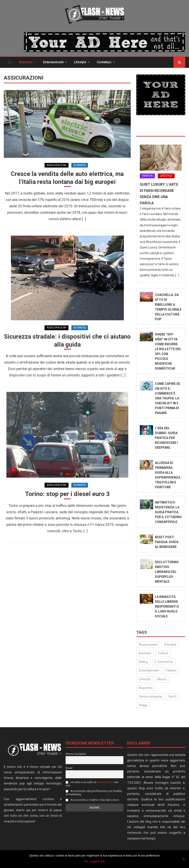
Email (69, 768)
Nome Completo (76, 754)
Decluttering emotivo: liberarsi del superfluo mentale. (167, 572)
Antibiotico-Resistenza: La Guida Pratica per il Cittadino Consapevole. (168, 512)
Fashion (147, 176)
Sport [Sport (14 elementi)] (172, 696)
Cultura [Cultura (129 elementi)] (163, 653)
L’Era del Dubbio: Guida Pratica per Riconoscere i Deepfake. (166, 438)
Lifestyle (80, 62)
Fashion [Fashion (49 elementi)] (171, 670)
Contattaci (104, 62)
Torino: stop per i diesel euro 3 (67, 495)
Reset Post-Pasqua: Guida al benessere (167, 542)
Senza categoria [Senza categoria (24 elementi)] (150, 696)
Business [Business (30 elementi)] (145, 653)
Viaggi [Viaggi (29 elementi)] (143, 705)
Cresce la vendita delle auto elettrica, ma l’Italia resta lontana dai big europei (67, 178)
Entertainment (53, 62)
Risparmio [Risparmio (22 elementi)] (146, 688)
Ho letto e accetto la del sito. (92, 784)
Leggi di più (98, 861)
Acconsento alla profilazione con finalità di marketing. (94, 793)
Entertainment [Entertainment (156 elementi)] (149, 670)
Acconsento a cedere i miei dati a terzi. (93, 800)
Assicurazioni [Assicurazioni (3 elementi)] (148, 645)
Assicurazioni (57, 165)
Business (26, 62)
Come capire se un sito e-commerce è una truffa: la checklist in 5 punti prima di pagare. (168, 398)
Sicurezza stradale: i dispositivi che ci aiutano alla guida (67, 341)
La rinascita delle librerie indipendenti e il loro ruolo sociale (167, 607)
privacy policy (105, 782)
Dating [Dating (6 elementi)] (143, 662)
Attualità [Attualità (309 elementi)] (170, 645)
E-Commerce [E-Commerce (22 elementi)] (164, 662)
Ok (86, 861)
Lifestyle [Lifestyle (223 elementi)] (145, 679)
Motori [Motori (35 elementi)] (162, 679)
